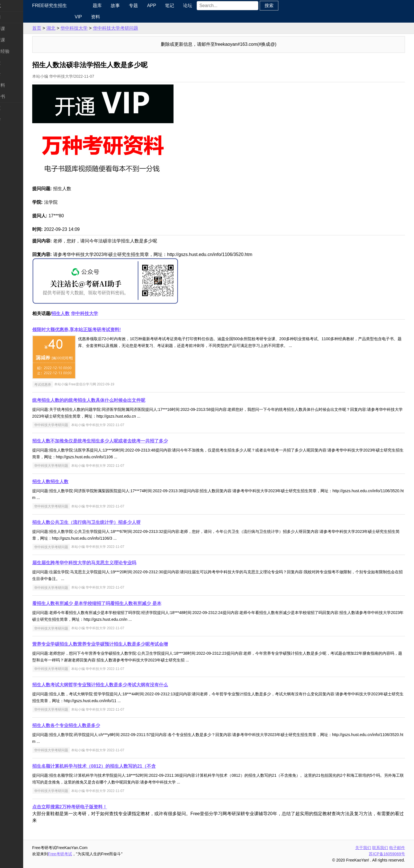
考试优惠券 (65, 384)
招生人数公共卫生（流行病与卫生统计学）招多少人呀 (109, 522)
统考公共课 (16, 29)
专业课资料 (16, 85)
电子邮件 (397, 848)
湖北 (73, 28)
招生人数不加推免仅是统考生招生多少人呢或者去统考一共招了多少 (122, 441)
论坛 (206, 6)
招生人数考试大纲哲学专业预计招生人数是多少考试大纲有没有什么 (122, 685)
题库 (116, 6)
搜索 (287, 6)
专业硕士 (14, 74)
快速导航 (14, 6)
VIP (96, 17)
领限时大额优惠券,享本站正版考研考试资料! (99, 330)
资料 (113, 17)
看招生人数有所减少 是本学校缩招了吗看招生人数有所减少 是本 (119, 603)
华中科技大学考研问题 (138, 28)
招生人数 (83, 313)
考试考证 (14, 108)
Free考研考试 (82, 854)
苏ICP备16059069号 (387, 854)
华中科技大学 (96, 28)
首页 (59, 28)
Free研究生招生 (72, 6)
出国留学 (14, 119)
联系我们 (380, 848)
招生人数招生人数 (72, 482)
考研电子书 (16, 96)
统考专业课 (16, 40)
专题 (152, 6)
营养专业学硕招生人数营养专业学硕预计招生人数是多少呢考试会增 (122, 644)
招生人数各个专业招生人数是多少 (88, 725)
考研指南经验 (18, 51)
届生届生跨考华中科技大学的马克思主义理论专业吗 (106, 563)
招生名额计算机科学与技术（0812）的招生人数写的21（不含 (116, 766)
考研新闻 (14, 17)
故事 (134, 6)
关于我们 (363, 848)
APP (170, 6)
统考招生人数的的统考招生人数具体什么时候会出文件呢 (111, 400)
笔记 (188, 6)
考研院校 (14, 63)
